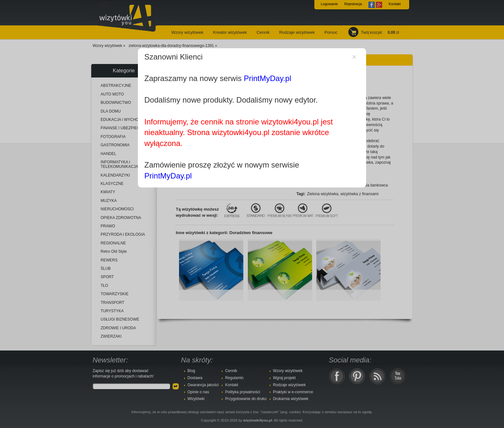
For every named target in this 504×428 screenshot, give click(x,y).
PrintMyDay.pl (267, 78)
